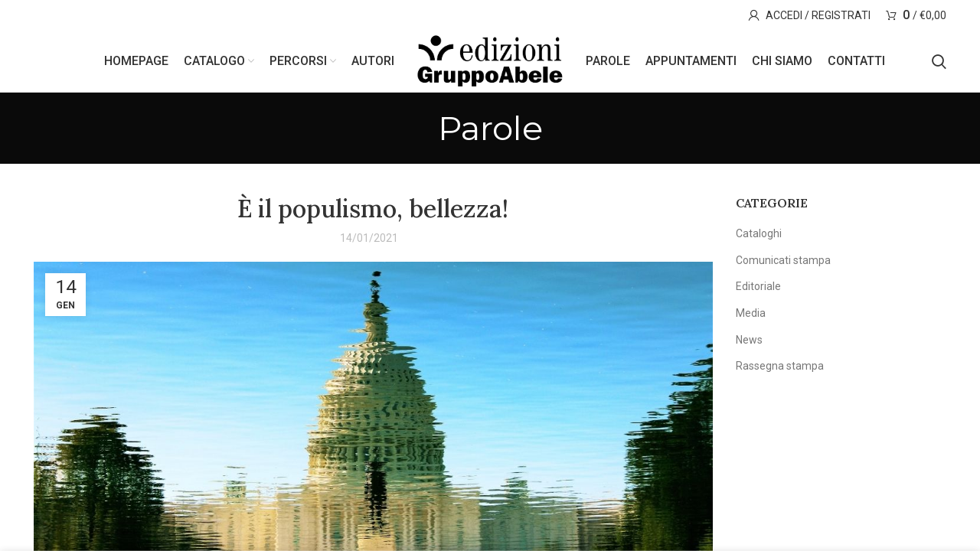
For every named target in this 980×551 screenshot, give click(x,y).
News (749, 340)
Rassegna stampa (780, 366)
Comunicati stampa (783, 260)
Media (751, 313)
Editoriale (758, 286)
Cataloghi (759, 233)
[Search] (939, 61)
